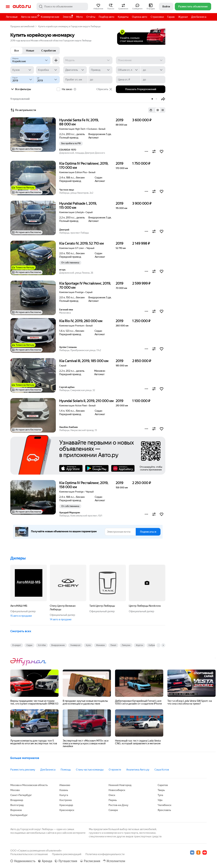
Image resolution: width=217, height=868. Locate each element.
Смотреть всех (21, 631)
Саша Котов (162, 770)
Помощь (66, 770)
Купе (88, 645)
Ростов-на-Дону (118, 805)
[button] (98, 7)
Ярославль (164, 810)
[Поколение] (141, 60)
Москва (15, 790)
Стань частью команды (90, 770)
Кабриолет (154, 645)
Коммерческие (50, 17)
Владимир (17, 800)
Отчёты (91, 17)
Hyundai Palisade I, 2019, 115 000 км (78, 206)
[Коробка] (48, 70)
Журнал (183, 17)
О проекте (115, 770)
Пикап (113, 645)
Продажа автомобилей (22, 26)
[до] (153, 70)
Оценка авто (140, 17)
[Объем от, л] (128, 70)
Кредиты (123, 17)
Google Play (97, 468)
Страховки (157, 17)
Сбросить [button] (104, 89)
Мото (80, 17)
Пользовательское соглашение (29, 854)
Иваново (65, 785)
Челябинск (164, 805)
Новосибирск (117, 790)
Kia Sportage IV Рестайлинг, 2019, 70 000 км (85, 285)
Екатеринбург (19, 815)
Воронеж (16, 810)
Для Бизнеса (199, 17)
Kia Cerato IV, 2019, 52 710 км (81, 243)
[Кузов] (22, 70)
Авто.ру (22, 7)
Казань (64, 790)
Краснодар (66, 805)
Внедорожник (58, 645)
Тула (160, 795)
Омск (112, 795)
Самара (113, 810)
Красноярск (67, 810)
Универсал (75, 645)
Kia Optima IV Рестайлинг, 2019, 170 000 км (84, 166)
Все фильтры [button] (21, 89)
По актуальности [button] (23, 110)
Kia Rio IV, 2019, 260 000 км (81, 321)
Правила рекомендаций (67, 854)
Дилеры (18, 558)
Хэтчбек (42, 645)
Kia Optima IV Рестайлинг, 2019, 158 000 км (84, 485)
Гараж (171, 17)
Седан (29, 645)
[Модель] (88, 60)
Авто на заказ (30, 16)
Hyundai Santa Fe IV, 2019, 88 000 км (79, 122)
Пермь (113, 800)
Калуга (64, 795)
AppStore (71, 468)
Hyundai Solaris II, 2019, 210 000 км (86, 401)
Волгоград (17, 805)
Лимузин (126, 645)
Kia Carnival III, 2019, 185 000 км (84, 361)
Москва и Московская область (29, 785)
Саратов (163, 785)
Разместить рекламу (23, 770)
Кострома (66, 800)
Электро (68, 17)
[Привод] (101, 70)
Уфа (160, 800)
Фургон (139, 645)
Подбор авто (107, 17)
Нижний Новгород (120, 785)
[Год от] (23, 80)
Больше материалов (25, 758)
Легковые (12, 17)
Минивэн (100, 645)
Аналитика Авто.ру (138, 770)
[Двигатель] (75, 70)
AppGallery (123, 468)
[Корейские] (30, 60)
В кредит (17, 645)
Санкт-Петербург (21, 795)
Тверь (161, 790)
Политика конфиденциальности (105, 854)
